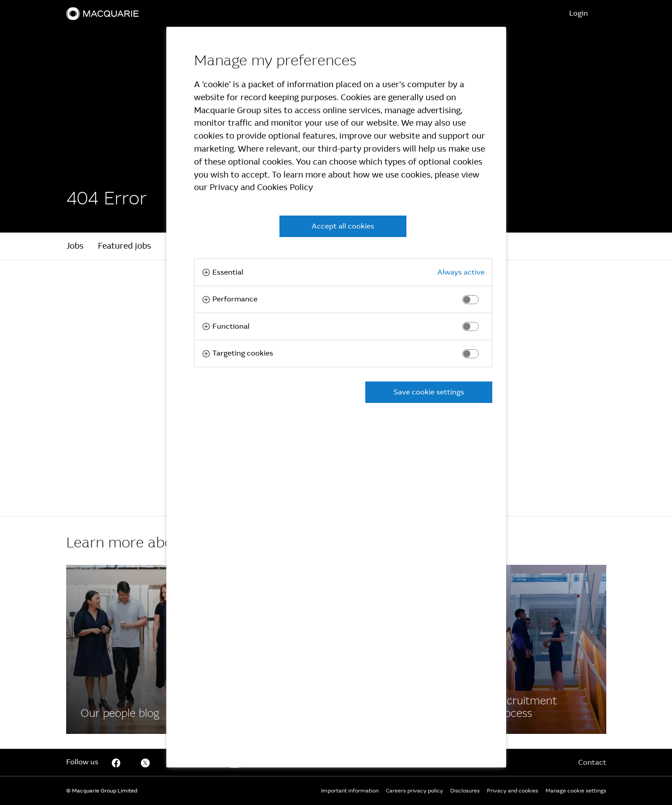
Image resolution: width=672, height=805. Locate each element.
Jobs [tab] (75, 246)
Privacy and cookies (513, 791)
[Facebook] (130, 649)
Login (579, 13)
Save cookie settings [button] (429, 392)
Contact (592, 762)
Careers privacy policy (414, 791)
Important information (350, 791)
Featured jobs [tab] (125, 246)
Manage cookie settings (576, 791)
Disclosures (465, 791)
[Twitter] (145, 763)
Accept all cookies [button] (343, 226)
